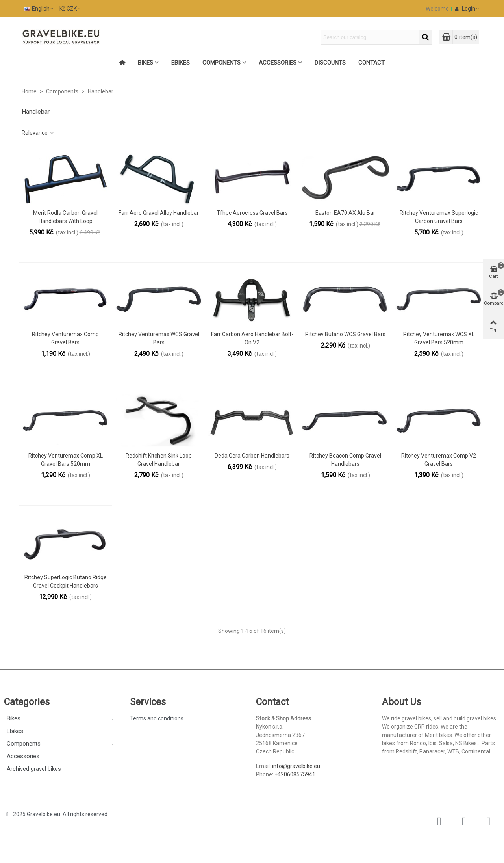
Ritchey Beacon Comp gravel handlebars (345, 460)
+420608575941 (295, 774)
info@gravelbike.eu (296, 766)
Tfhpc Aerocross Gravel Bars (252, 213)
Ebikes (181, 63)
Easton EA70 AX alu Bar (345, 213)
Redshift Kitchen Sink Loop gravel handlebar (159, 460)
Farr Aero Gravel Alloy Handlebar (159, 213)
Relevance (38, 133)
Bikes (145, 63)
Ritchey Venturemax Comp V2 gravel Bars (439, 460)
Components (221, 63)
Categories (27, 702)
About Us (401, 702)
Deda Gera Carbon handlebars (252, 456)
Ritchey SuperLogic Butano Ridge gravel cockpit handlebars (66, 581)
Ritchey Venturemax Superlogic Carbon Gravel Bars (439, 217)
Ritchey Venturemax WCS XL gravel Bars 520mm (439, 338)
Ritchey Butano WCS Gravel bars (345, 334)
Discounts (330, 63)
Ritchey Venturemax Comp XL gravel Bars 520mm (66, 460)
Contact (372, 63)
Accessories (278, 63)
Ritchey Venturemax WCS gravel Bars (159, 338)
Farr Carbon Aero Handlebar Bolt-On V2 (252, 338)
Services (148, 702)
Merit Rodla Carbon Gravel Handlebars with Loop (65, 217)
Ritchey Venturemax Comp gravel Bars (65, 338)
